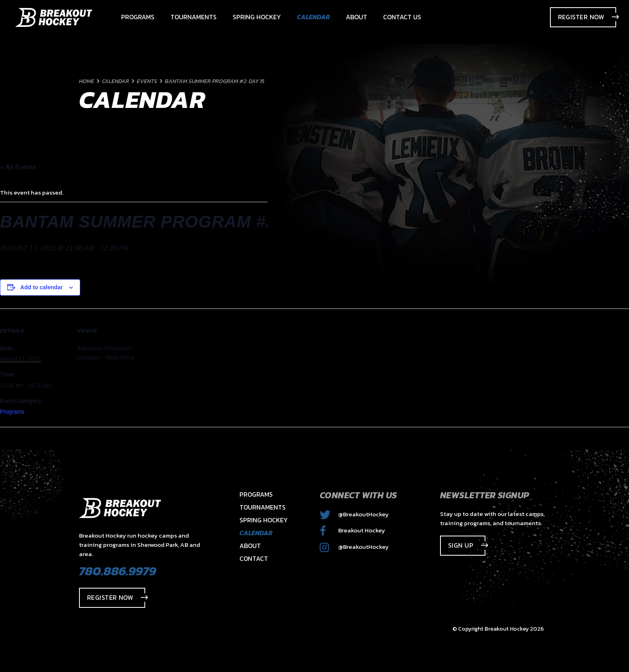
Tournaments (263, 507)
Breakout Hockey (352, 530)
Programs (12, 412)
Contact (254, 558)
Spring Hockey (264, 520)
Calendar (256, 533)
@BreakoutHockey (354, 514)
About (250, 546)
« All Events (18, 167)
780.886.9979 (118, 571)
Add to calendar (42, 287)
